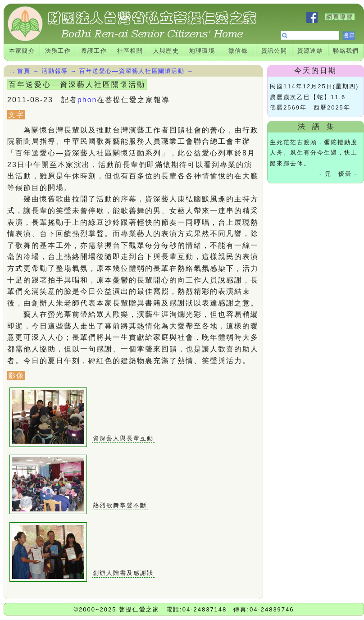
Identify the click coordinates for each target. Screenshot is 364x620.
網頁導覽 (340, 17)
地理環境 (202, 51)
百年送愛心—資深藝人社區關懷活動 (132, 71)
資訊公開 (274, 51)
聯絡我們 (346, 51)
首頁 (24, 71)
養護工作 (94, 51)
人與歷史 (166, 51)
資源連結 (310, 51)
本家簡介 (22, 51)
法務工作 (58, 51)
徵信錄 (238, 51)
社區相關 (130, 51)
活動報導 (55, 71)
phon (87, 100)
